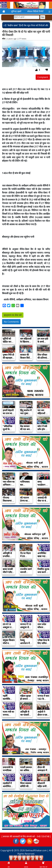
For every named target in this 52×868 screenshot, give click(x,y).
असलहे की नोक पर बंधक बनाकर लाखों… (43, 502)
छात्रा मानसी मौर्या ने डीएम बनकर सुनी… (8, 572)
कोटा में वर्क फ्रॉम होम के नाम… (42, 429)
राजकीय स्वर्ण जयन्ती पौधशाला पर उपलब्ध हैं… (26, 574)
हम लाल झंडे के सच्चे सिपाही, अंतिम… (43, 343)
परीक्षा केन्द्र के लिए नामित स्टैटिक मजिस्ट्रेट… (43, 645)
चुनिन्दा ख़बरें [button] (16, 11)
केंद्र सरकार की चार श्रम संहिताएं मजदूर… (25, 431)
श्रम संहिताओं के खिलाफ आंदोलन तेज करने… (26, 343)
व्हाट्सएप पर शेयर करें (13, 315)
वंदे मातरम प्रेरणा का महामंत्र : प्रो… (26, 501)
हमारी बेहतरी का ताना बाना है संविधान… (8, 413)
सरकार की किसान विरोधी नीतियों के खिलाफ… (26, 359)
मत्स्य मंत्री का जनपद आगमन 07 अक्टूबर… (8, 716)
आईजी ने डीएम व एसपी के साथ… (43, 715)
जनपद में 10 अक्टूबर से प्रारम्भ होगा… (26, 627)
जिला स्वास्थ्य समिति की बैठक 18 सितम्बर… (26, 788)
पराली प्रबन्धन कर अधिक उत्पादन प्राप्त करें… (26, 772)
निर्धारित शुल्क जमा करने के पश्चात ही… (43, 572)
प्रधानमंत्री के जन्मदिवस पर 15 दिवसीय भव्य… (8, 772)
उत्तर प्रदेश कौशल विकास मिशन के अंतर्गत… (43, 629)
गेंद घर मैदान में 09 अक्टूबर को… (26, 556)
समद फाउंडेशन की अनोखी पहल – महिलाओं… (43, 486)
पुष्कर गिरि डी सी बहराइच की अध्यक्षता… (8, 359)
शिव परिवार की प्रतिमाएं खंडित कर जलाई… (42, 359)
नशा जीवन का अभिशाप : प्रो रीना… (9, 485)
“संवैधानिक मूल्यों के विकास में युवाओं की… (8, 431)
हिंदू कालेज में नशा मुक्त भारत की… (26, 413)
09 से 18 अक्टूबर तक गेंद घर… (8, 627)
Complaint (43, 77)
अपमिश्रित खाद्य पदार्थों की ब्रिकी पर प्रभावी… (43, 558)
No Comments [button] (11, 322)
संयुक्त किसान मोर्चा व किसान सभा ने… (9, 645)
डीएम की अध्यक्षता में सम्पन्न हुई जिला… (42, 772)
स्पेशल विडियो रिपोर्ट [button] (35, 11)
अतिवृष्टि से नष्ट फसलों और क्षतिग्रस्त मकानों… (26, 716)
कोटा (4, 39)
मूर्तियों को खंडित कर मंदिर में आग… (7, 343)
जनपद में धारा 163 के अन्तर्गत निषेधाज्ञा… (43, 700)
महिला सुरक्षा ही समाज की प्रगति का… (25, 699)
